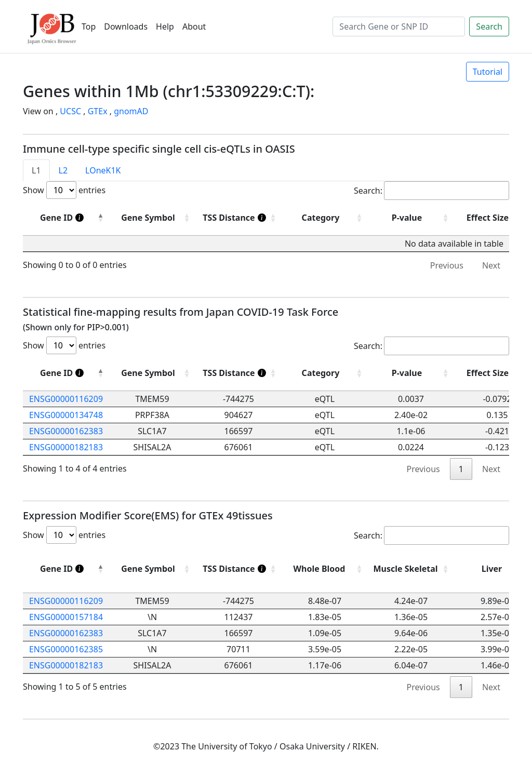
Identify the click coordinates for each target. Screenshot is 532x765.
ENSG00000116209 (66, 399)
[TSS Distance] (238, 218)
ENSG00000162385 (66, 649)
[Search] (399, 26)
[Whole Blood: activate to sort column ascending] (325, 569)
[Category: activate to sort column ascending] (325, 373)
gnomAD (131, 111)
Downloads (126, 26)
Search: (431, 191)
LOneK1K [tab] (103, 170)
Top (89, 26)
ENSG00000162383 (66, 431)
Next (491, 265)
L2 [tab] (63, 170)
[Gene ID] (66, 218)
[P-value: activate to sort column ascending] (411, 373)
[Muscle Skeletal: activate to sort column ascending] (411, 569)
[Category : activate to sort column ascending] (325, 218)
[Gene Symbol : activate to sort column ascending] (152, 218)
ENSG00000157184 (66, 617)
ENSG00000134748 (66, 415)
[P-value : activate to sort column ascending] (411, 218)
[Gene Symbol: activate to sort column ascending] (152, 373)
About (194, 26)
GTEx (98, 111)
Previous (447, 265)
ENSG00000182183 (66, 447)
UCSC (70, 111)
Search (489, 26)
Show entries (64, 190)
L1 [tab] (36, 170)
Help (165, 26)
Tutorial (488, 72)
